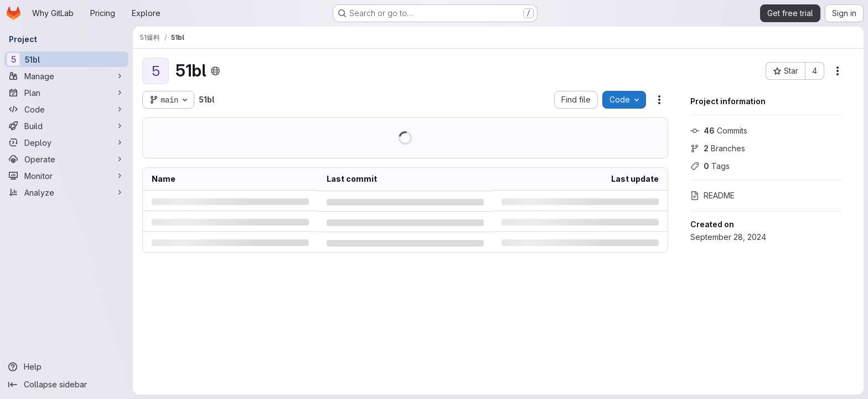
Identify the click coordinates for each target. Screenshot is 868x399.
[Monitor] (66, 176)
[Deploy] (66, 142)
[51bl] (66, 59)
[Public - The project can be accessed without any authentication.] (215, 71)
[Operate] (66, 159)
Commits (719, 131)
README (712, 195)
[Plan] (66, 93)
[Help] (66, 367)
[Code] (66, 109)
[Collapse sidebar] (66, 385)
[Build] (66, 126)
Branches (718, 148)
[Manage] (66, 76)
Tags (710, 166)
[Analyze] (66, 192)
